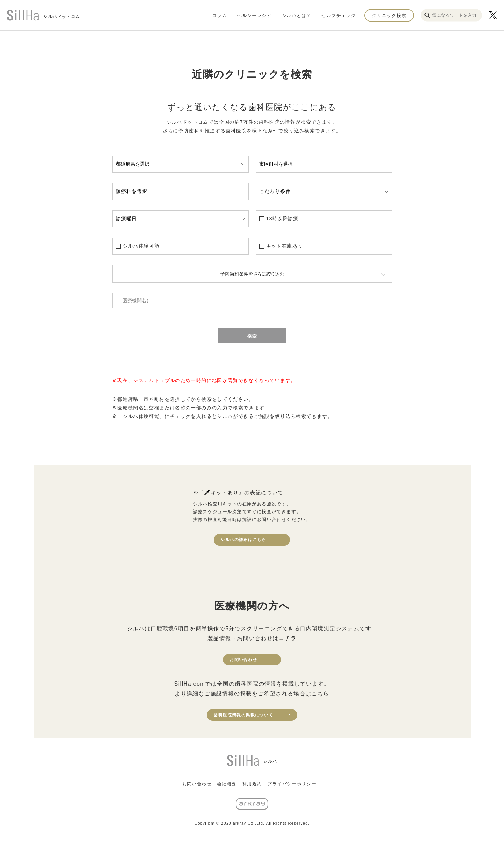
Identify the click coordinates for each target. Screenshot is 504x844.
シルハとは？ (297, 15)
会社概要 (227, 784)
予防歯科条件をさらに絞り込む (252, 274)
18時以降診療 (282, 219)
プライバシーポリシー (292, 784)
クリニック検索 (389, 15)
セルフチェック (339, 15)
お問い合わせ (243, 660)
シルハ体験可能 (141, 246)
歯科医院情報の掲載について (243, 715)
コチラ (288, 638)
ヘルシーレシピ (254, 15)
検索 (252, 336)
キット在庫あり (285, 246)
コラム (220, 15)
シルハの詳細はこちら (243, 540)
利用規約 (252, 784)
